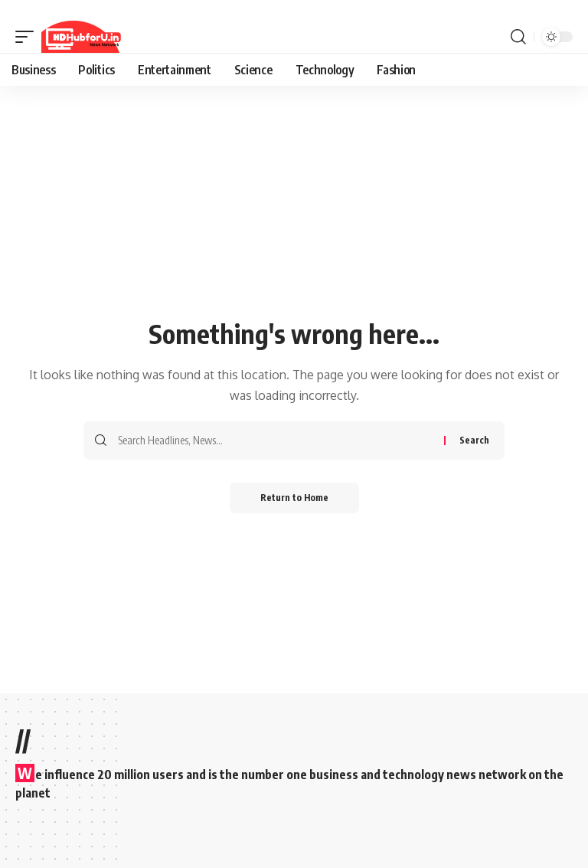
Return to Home (294, 498)
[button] (28, 37)
